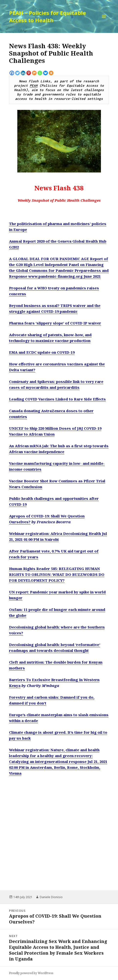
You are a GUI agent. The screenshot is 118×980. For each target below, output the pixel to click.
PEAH (34, 86)
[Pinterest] (29, 73)
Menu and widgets (104, 21)
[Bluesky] (45, 73)
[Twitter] (17, 73)
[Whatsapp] (40, 73)
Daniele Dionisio (51, 897)
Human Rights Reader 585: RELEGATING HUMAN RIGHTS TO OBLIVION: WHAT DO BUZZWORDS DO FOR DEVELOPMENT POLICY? (57, 574)
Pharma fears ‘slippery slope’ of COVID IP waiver (55, 323)
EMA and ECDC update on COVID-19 (42, 352)
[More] (51, 73)
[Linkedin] (23, 73)
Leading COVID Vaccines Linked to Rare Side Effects (57, 399)
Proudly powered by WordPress (31, 973)
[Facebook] (12, 73)
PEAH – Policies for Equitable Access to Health (47, 16)
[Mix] (34, 73)
